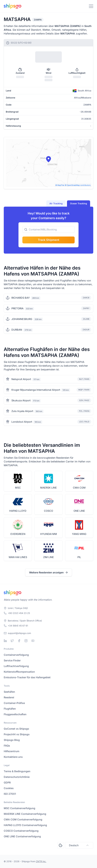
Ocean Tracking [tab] (79, 203)
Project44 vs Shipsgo (17, 734)
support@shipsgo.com (19, 633)
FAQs (7, 746)
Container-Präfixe (14, 703)
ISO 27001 (10, 794)
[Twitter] (12, 641)
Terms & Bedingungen (17, 771)
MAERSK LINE (48, 488)
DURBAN (17, 330)
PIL (79, 557)
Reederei (9, 697)
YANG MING (79, 534)
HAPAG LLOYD (18, 511)
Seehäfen (9, 692)
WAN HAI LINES (18, 557)
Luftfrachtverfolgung (16, 666)
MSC (18, 488)
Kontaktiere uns (13, 757)
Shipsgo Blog (12, 740)
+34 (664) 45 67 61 (18, 626)
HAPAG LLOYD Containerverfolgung (25, 825)
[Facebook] (19, 641)
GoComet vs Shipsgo (16, 729)
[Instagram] (26, 641)
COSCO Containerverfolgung (21, 831)
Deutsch (79, 845)
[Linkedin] (5, 641)
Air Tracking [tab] (56, 203)
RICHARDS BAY (21, 298)
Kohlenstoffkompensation (19, 672)
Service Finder (12, 660)
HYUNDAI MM (49, 534)
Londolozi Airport (22, 422)
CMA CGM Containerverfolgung (23, 819)
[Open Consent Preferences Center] (61, 845)
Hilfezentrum (11, 751)
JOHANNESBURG (22, 319)
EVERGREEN (18, 534)
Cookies (9, 788)
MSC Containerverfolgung (19, 808)
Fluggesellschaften (15, 714)
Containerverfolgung (16, 655)
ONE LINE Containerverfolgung (22, 836)
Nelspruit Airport (21, 379)
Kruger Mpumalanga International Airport (36, 390)
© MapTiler (60, 185)
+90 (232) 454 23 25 (19, 613)
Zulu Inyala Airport (22, 411)
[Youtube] (33, 641)
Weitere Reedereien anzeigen (49, 572)
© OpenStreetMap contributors (78, 185)
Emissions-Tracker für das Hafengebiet (27, 677)
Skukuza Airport (21, 400)
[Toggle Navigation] (91, 6)
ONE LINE (79, 511)
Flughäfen (10, 709)
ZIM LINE (48, 557)
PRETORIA (17, 308)
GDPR (7, 783)
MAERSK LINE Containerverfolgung (25, 814)
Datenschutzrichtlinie (17, 777)
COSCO (48, 511)
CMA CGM (79, 488)
